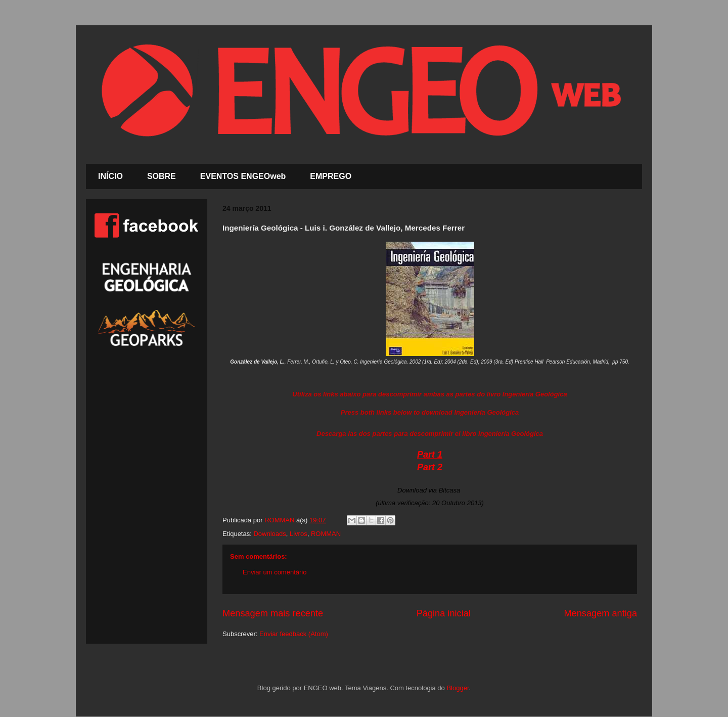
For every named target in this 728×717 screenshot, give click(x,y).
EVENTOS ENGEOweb (243, 176)
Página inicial (444, 613)
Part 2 (430, 467)
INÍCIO (110, 176)
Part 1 (430, 455)
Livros (299, 534)
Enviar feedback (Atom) (294, 634)
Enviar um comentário (275, 572)
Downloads (269, 534)
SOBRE (162, 176)
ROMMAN (326, 534)
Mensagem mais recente (273, 613)
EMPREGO (331, 176)
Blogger (458, 688)
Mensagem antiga (600, 613)
